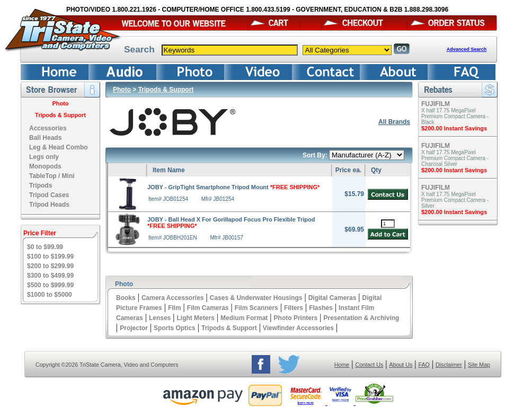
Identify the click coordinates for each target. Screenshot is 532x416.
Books (126, 298)
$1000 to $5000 (50, 295)
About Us (401, 365)
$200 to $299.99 (50, 266)
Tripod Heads (49, 205)
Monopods (45, 166)
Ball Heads (45, 138)
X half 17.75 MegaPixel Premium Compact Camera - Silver (455, 200)
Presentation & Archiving (361, 318)
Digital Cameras (332, 298)
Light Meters (195, 318)
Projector (134, 328)
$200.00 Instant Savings (454, 128)
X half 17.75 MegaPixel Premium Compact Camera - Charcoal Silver (455, 158)
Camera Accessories (173, 298)
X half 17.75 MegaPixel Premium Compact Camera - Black (455, 116)
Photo (60, 103)
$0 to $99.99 (45, 247)
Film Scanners (256, 308)
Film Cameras (208, 308)
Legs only (44, 157)
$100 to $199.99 (50, 256)
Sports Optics (175, 328)
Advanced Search (467, 49)
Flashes (321, 308)
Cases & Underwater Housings (256, 298)
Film (175, 308)
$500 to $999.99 (50, 285)
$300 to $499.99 (50, 276)
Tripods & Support (60, 115)
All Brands (394, 122)
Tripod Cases (49, 195)
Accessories (48, 128)
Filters (294, 308)
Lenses (160, 318)
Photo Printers (296, 318)
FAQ (424, 365)
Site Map (479, 365)
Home (342, 365)
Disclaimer (449, 365)
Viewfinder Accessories (298, 328)
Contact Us (370, 365)
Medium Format (244, 318)
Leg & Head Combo (59, 147)
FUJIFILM (436, 104)
